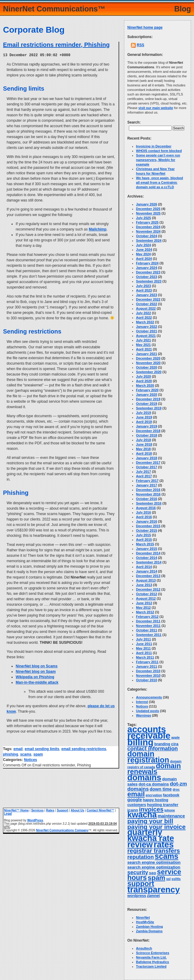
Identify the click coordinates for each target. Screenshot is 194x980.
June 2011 (144, 644)
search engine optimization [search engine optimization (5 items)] (154, 867)
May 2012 (143, 608)
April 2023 (144, 290)
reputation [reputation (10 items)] (141, 857)
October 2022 (147, 304)
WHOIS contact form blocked (159, 151)
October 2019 (147, 404)
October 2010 (147, 680)
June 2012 (144, 603)
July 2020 (144, 376)
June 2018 (144, 444)
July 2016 (144, 512)
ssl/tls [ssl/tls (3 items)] (176, 879)
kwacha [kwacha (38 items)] (142, 815)
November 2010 (148, 675)
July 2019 (144, 413)
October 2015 (147, 530)
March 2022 (145, 322)
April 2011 (144, 653)
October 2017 (147, 467)
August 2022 (146, 308)
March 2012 (145, 612)
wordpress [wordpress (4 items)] (137, 896)
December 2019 (148, 399)
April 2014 (144, 567)
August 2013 (146, 580)
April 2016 (144, 517)
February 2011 (147, 662)
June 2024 (144, 250)
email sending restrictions (84, 749)
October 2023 (147, 277)
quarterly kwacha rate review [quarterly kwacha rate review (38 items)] (151, 838)
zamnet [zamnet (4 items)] (153, 896)
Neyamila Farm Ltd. (151, 957)
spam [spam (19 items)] (157, 878)
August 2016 (146, 508)
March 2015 (145, 544)
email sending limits (42, 749)
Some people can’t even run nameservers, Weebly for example (158, 160)
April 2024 (144, 259)
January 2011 (147, 666)
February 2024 (147, 263)
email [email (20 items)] (136, 794)
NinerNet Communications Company (62, 830)
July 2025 (144, 218)
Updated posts (148, 711)
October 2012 (147, 594)
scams (26, 754)
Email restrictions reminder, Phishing (56, 45)
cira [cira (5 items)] (175, 744)
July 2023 (144, 286)
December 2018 (148, 431)
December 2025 (148, 209)
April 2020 (144, 381)
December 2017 (148, 463)
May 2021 (143, 345)
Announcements (149, 697)
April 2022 (144, 318)
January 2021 (147, 354)
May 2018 (143, 449)
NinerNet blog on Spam (36, 671)
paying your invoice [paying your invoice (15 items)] (156, 827)
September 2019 (149, 408)
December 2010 (148, 671)
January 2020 (147, 395)
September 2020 (149, 372)
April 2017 (144, 476)
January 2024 (147, 268)
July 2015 (144, 535)
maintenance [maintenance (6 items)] (171, 816)
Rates (50, 810)
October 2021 (147, 331)
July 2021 (144, 340)
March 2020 (145, 385)
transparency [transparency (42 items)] (154, 890)
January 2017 (147, 485)
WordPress (35, 820)
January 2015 (147, 549)
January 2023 (147, 295)
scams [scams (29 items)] (167, 856)
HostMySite (145, 922)
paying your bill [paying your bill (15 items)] (150, 821)
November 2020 (148, 363)
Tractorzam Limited (151, 966)
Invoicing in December (154, 146)
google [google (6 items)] (135, 800)
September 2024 (149, 240)
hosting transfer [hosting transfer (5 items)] (163, 805)
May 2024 (143, 254)
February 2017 (147, 481)
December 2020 (148, 358)
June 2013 (144, 585)
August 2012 (146, 598)
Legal (8, 813)
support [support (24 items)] (141, 883)
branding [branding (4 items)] (162, 744)
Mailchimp (98, 229)
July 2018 (144, 440)
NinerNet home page (145, 27)
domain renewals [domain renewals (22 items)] (154, 769)
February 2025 (147, 222)
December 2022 (148, 299)
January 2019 (147, 426)
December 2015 (148, 526)
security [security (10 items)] (138, 872)
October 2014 (147, 558)
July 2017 (144, 472)
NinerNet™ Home (16, 810)
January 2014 (147, 571)
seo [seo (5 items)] (153, 873)
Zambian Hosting (149, 927)
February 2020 (147, 390)
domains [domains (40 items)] (144, 777)
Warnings (144, 715)
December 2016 (148, 490)
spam (38, 754)
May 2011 (143, 648)
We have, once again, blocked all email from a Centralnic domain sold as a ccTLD (160, 182)
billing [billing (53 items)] (140, 742)
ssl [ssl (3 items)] (169, 879)
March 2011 (145, 657)
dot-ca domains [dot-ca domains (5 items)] (154, 784)
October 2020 (147, 367)
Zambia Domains (149, 931)
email (18, 749)
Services (37, 810)
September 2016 (149, 503)
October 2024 (147, 236)
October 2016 (147, 499)
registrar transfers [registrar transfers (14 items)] (154, 851)
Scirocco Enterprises (153, 953)
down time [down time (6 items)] (161, 789)
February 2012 (147, 617)
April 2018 (144, 453)
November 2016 (148, 494)
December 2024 (148, 227)
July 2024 (144, 245)
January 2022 (147, 327)
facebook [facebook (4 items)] (171, 795)
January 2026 (147, 204)
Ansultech (144, 948)
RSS (140, 45)
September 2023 (149, 281)
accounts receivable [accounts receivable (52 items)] (149, 732)
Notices (30, 759)
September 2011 (149, 635)
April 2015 (144, 540)
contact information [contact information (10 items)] (153, 749)
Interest (142, 702)
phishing (11, 754)
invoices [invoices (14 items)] (151, 809)
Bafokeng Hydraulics (153, 962)
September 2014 (149, 562)
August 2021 (146, 336)
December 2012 (148, 589)
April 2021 (144, 349)
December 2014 (148, 553)
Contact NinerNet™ (100, 810)
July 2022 (144, 313)
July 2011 (144, 639)
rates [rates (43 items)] (164, 845)
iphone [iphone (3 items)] (170, 810)
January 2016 (147, 521)
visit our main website (156, 108)
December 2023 (148, 272)
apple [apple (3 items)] (176, 737)
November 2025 (148, 213)
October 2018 (147, 435)
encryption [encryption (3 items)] (154, 795)
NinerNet (143, 917)
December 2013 (148, 576)
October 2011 (147, 630)
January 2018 (147, 458)
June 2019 (144, 417)
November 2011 (148, 626)
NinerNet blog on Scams (37, 666)
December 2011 (148, 621)
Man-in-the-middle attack (37, 682)
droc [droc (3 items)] (176, 789)
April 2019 (144, 422)
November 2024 (148, 231)
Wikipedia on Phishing (35, 677)
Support (62, 810)
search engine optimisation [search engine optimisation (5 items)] (154, 862)
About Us (78, 810)
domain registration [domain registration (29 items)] (148, 757)
